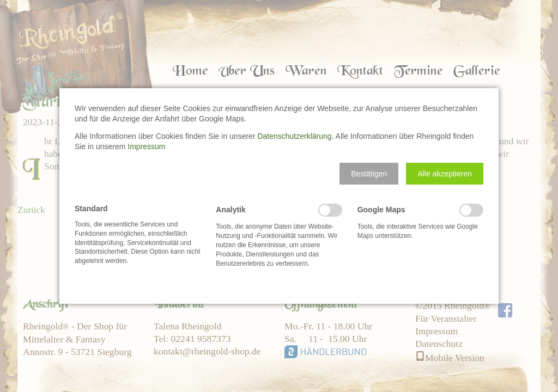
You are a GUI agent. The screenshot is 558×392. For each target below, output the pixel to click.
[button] (369, 174)
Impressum (146, 146)
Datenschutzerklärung (294, 136)
